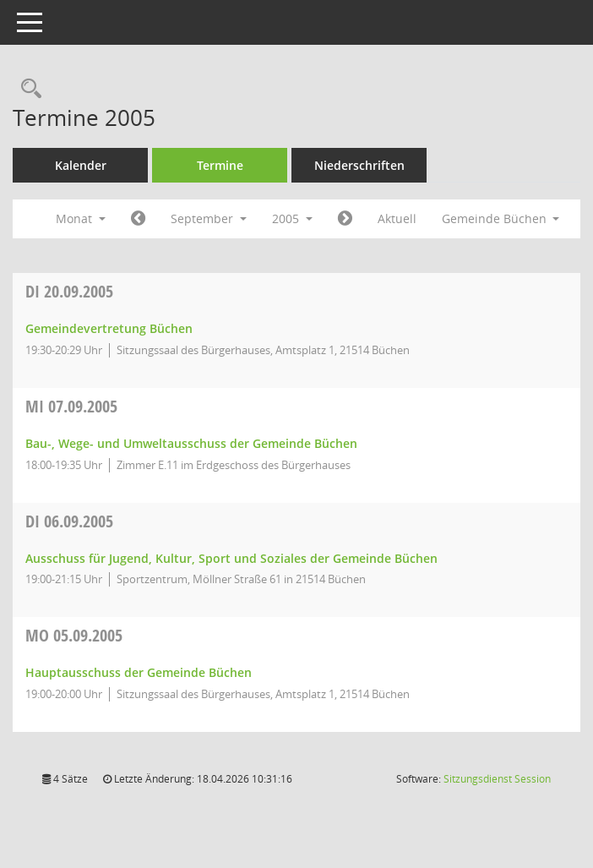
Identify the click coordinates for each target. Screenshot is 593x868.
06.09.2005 (69, 521)
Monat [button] (81, 218)
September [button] (209, 218)
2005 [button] (292, 218)
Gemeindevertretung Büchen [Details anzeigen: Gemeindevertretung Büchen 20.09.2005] (109, 328)
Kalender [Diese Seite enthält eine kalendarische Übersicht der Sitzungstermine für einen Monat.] (81, 165)
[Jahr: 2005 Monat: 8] (138, 219)
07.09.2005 (71, 406)
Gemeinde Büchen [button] (501, 218)
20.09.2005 (69, 291)
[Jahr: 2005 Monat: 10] (345, 219)
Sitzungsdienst (497, 779)
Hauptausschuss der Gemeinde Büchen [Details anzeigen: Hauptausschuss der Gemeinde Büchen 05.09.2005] (139, 672)
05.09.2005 (74, 635)
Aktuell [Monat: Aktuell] (397, 218)
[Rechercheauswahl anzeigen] (27, 89)
